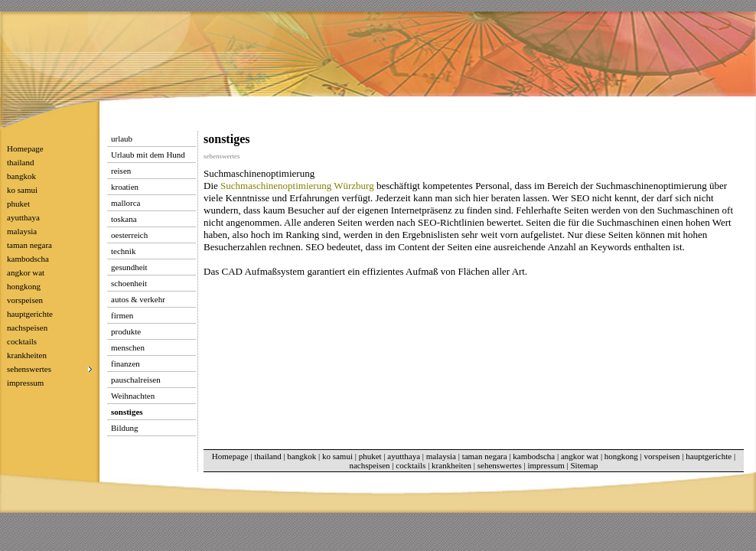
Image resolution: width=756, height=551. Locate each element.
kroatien (125, 187)
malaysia (22, 231)
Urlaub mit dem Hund (148, 155)
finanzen (125, 364)
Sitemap (584, 465)
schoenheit (129, 283)
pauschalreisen (136, 380)
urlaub (122, 139)
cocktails (22, 341)
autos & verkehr (138, 299)
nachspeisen (27, 328)
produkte (126, 331)
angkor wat (26, 272)
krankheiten (27, 355)
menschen (128, 347)
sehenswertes (500, 465)
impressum (25, 383)
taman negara (29, 245)
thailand (20, 162)
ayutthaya (23, 217)
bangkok (21, 176)
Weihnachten (133, 396)
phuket (18, 204)
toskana (124, 219)
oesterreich (129, 235)
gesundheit (129, 267)
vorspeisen (25, 300)
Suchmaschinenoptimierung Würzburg (297, 186)
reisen (121, 171)
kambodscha (28, 259)
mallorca (125, 203)
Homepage (25, 148)
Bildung (124, 428)
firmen (122, 315)
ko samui (22, 190)
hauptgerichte (30, 314)
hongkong (24, 286)
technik (123, 251)
